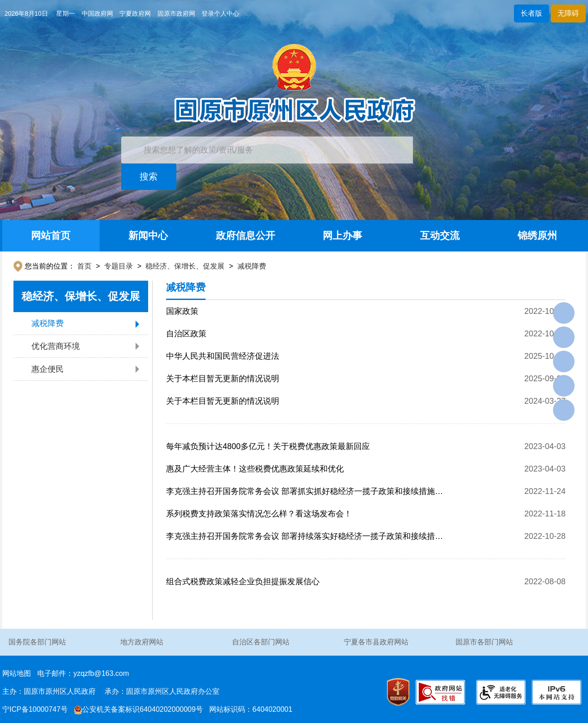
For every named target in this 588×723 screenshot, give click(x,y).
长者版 (531, 13)
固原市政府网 (176, 13)
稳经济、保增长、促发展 (185, 266)
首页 (84, 266)
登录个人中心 (220, 13)
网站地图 (17, 673)
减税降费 (252, 266)
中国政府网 (97, 13)
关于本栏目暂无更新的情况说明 (223, 379)
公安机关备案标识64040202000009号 (138, 709)
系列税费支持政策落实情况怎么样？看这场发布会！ (259, 514)
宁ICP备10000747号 (35, 709)
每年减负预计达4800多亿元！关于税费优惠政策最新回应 (268, 446)
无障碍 (568, 13)
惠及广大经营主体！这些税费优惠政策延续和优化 (255, 469)
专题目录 (118, 266)
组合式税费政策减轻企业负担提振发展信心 (243, 582)
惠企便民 (48, 369)
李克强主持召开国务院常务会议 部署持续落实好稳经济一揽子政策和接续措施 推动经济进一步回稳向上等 (305, 540)
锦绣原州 (537, 236)
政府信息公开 (246, 236)
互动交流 (440, 236)
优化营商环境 (56, 346)
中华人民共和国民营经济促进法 (223, 356)
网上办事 (342, 236)
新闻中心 (148, 236)
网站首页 (51, 236)
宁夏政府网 (135, 13)
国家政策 (182, 311)
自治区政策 (186, 334)
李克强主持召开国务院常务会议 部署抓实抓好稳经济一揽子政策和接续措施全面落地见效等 (305, 495)
